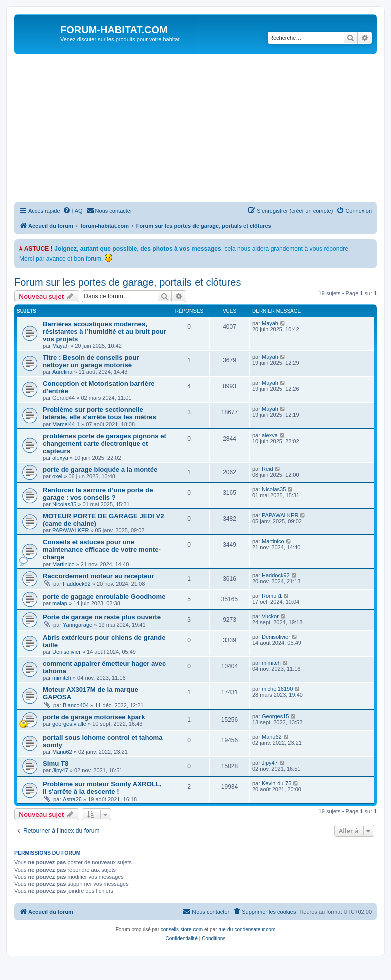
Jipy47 (60, 770)
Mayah (60, 346)
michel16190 (277, 689)
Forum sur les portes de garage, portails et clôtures (127, 282)
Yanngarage (77, 625)
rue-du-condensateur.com (247, 930)
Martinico (63, 564)
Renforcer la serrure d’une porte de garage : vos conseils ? (98, 494)
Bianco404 (76, 705)
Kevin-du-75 (276, 783)
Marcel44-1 (66, 424)
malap (60, 603)
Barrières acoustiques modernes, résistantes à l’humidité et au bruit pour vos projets (105, 331)
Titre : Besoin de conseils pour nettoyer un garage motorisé (91, 361)
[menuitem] (73, 211)
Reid (267, 469)
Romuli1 (272, 596)
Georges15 (275, 716)
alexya (60, 458)
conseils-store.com (182, 930)
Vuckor (270, 616)
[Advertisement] (203, 129)
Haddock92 (77, 584)
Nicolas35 (64, 504)
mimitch (62, 678)
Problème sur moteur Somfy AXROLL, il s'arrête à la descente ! (102, 788)
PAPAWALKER (70, 530)
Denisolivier (66, 652)
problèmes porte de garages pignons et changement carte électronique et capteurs (105, 443)
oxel (57, 476)
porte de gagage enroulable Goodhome (104, 596)
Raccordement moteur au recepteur (99, 576)
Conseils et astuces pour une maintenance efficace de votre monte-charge (102, 550)
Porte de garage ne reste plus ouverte (102, 617)
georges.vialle (69, 724)
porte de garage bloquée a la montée (100, 469)
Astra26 (72, 799)
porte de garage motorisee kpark (94, 717)
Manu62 (62, 752)
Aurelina (62, 372)
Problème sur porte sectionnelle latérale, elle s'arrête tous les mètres (100, 413)
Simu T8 (55, 763)
